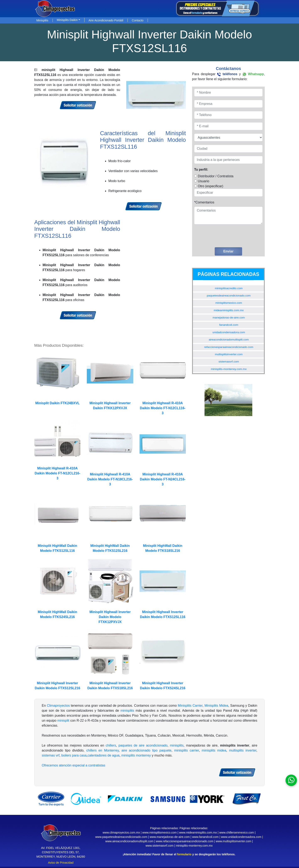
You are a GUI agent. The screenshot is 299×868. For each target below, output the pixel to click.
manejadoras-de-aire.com (229, 318)
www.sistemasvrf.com (160, 846)
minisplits (127, 711)
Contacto (138, 20)
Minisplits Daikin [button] (67, 20)
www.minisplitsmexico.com (159, 832)
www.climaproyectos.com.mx (121, 832)
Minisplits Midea (216, 706)
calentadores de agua (104, 755)
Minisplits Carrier (190, 706)
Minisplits (42, 20)
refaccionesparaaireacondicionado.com (229, 347)
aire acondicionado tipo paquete (146, 750)
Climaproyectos (58, 706)
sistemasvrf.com (229, 362)
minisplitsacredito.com (229, 288)
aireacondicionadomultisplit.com (229, 340)
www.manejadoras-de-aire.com (170, 837)
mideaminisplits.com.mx (229, 310)
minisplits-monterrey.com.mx (229, 369)
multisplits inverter (243, 750)
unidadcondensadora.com (229, 332)
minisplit (63, 720)
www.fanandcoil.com (205, 837)
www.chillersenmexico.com (237, 832)
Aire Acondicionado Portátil (106, 20)
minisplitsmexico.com (229, 303)
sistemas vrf (51, 755)
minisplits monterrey (136, 755)
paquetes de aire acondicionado (143, 745)
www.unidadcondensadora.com (241, 837)
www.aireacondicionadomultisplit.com (129, 841)
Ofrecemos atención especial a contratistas (74, 765)
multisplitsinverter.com (229, 354)
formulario (184, 854)
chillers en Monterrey (102, 750)
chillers (111, 745)
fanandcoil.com (229, 325)
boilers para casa (74, 755)
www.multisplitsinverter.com (233, 841)
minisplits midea (214, 750)
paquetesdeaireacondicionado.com (229, 296)
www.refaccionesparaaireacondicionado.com (185, 841)
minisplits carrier (187, 750)
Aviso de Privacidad (61, 863)
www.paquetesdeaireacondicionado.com (121, 837)
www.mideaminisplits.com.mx (198, 832)
